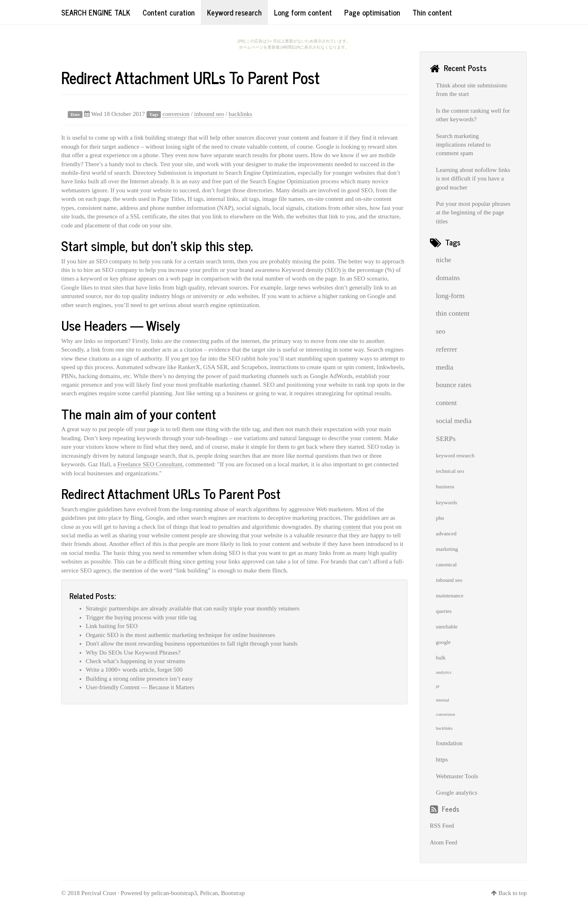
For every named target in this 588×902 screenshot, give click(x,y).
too (194, 359)
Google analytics (457, 793)
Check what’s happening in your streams (136, 661)
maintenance (450, 596)
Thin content (432, 12)
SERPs (446, 439)
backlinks (241, 114)
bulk (441, 658)
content (352, 527)
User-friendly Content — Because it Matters (140, 687)
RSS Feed (442, 826)
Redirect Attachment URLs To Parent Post (190, 77)
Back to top (513, 893)
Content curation (169, 12)
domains (448, 278)
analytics (444, 672)
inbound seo (209, 114)
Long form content (303, 12)
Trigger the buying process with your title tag (141, 617)
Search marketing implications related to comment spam (463, 145)
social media (454, 421)
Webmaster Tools (457, 776)
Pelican (209, 893)
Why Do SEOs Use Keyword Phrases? (133, 653)
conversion (176, 114)
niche (444, 260)
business (445, 487)
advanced (446, 533)
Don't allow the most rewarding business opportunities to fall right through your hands (192, 644)
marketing (447, 549)
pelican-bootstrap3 (174, 893)
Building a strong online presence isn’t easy (139, 679)
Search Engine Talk (96, 12)
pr (438, 686)
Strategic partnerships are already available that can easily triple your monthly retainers (193, 608)
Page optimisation (372, 12)
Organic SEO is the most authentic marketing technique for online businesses (180, 635)
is (344, 270)
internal (443, 700)
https (442, 759)
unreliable (447, 627)
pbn (440, 518)
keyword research (455, 455)
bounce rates (454, 385)
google (443, 642)
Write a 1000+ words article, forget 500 (134, 670)
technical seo (450, 471)
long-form (450, 296)
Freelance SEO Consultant (150, 464)
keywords (447, 502)
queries (444, 611)
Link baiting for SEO (112, 626)
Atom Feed (444, 842)
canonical (447, 565)
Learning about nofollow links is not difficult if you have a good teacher (473, 179)
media (445, 367)
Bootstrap (233, 893)
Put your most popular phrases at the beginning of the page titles (473, 213)
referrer (447, 349)
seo (441, 331)
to (364, 147)
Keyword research (234, 12)
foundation (449, 743)
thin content (453, 313)
